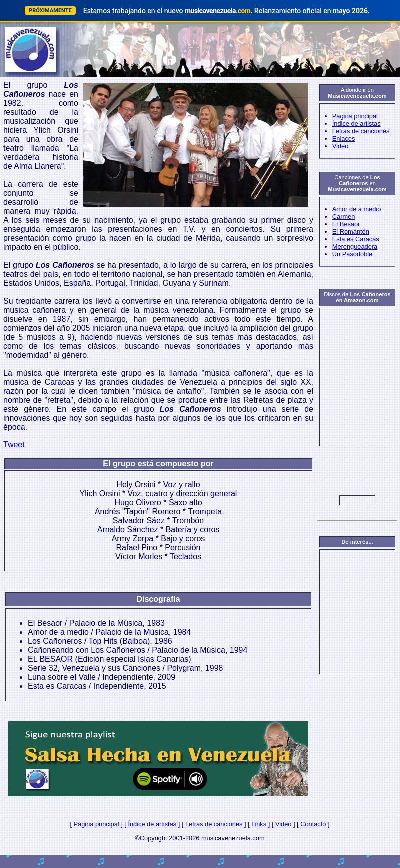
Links (259, 824)
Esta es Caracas (356, 239)
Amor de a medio (357, 209)
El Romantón (351, 232)
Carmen (344, 216)
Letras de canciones (361, 131)
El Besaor (346, 224)
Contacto (313, 824)
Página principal (355, 116)
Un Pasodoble (352, 254)
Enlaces (344, 138)
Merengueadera (355, 247)
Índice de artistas (357, 123)
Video (341, 146)
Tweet (14, 444)
